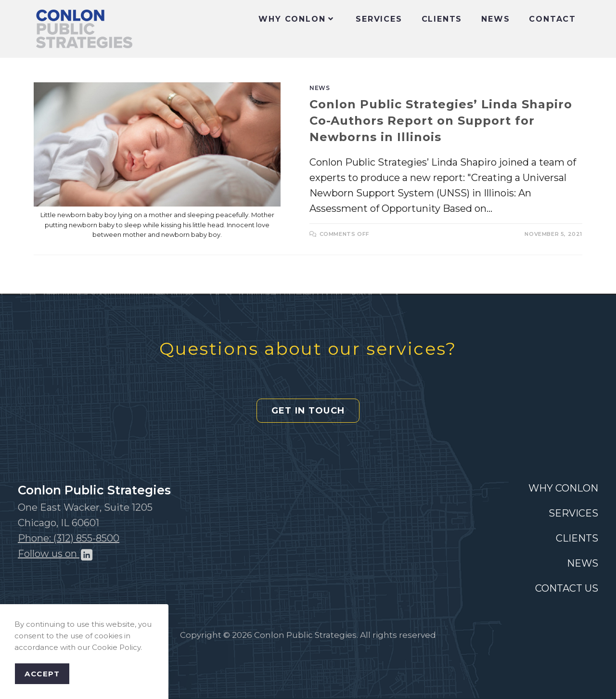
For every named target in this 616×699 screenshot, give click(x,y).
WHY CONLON (563, 488)
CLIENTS (577, 538)
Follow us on (56, 554)
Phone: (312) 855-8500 (69, 538)
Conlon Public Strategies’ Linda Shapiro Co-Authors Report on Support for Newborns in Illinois (441, 120)
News (320, 88)
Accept (42, 674)
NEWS (583, 563)
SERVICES (573, 513)
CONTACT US (567, 588)
